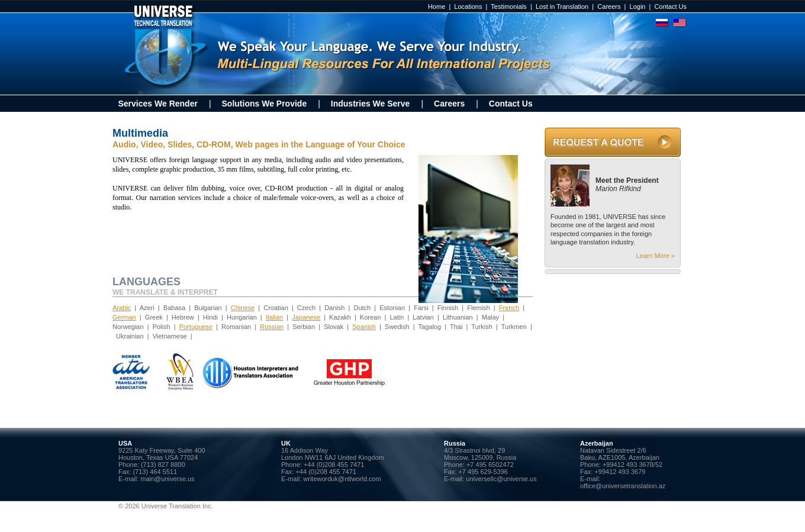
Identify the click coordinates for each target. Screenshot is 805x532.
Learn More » (656, 256)
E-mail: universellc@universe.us (490, 479)
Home (437, 7)
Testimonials (509, 7)
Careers (609, 7)
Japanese (306, 317)
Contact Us (671, 7)
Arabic (122, 308)
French (509, 308)
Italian (274, 317)
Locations (468, 7)
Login (638, 7)
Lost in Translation (562, 7)
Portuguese (196, 327)
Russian (272, 327)
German (124, 317)
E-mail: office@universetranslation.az (623, 482)
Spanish (364, 327)
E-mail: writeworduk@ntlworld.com (331, 479)
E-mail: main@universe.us (157, 479)
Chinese (243, 308)
